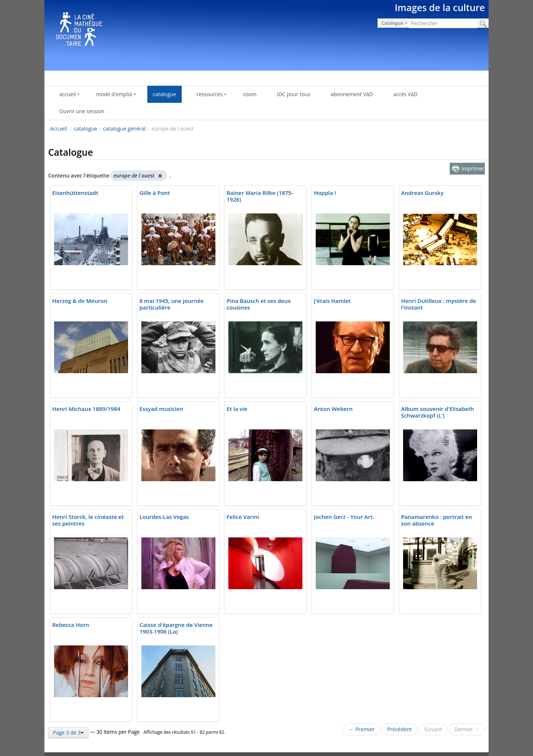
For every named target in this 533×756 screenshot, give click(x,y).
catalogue (86, 129)
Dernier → (467, 729)
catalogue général (124, 129)
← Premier (362, 729)
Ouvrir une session (82, 111)
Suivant (433, 729)
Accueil (58, 129)
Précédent (400, 729)
